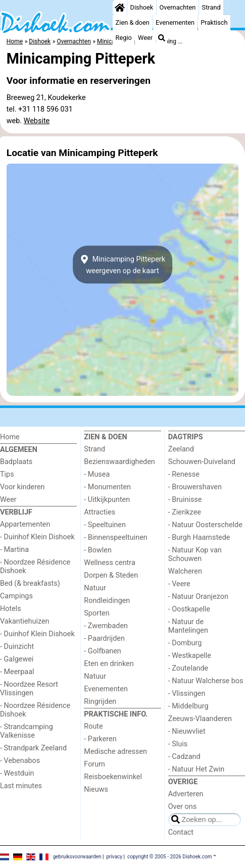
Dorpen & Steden (111, 575)
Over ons (182, 807)
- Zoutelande (188, 668)
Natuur (95, 588)
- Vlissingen (187, 694)
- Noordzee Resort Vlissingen (29, 689)
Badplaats (16, 462)
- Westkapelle (190, 656)
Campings (16, 596)
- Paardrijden (104, 639)
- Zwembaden (106, 626)
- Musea (97, 474)
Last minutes (21, 786)
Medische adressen (115, 752)
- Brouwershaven (195, 487)
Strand (211, 7)
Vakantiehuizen (25, 621)
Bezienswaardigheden (119, 462)
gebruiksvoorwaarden (77, 856)
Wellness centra (109, 563)
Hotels (11, 609)
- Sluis (178, 744)
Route (93, 726)
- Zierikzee (185, 512)
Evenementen (175, 22)
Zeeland (181, 449)
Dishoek (142, 7)
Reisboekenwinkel (113, 777)
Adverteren (186, 794)
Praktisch (214, 22)
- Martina (14, 550)
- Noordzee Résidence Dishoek (35, 567)
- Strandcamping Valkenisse (27, 731)
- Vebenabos (20, 761)
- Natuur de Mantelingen (188, 626)
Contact (181, 832)
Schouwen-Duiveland (202, 462)
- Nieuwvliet (187, 731)
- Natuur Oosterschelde (205, 525)
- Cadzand (184, 757)
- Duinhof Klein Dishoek (37, 537)
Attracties (100, 512)
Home (10, 437)
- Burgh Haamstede (199, 538)
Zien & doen (133, 22)
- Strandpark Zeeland (33, 748)
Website (37, 121)
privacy (114, 856)
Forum (94, 764)
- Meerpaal (17, 672)
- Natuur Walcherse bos (206, 681)
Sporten (96, 613)
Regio (124, 38)
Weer (145, 38)
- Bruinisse (185, 500)
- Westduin (17, 773)
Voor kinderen (22, 487)
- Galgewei (17, 659)
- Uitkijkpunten (107, 500)
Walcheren (185, 571)
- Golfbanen (103, 651)
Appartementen (25, 524)
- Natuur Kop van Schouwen (195, 554)
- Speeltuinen (105, 525)
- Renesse (184, 474)
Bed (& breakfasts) (30, 583)
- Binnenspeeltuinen (115, 538)
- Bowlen (98, 550)
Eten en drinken (109, 664)
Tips (7, 474)
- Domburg (185, 643)
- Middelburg (188, 706)
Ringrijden (100, 702)
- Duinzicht (17, 647)
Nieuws (96, 789)
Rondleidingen (107, 601)
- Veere (179, 584)
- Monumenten (107, 487)
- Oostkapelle (189, 609)
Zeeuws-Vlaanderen (200, 719)
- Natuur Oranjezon (198, 597)
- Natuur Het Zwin (197, 769)
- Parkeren (100, 739)
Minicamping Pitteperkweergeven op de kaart (122, 265)
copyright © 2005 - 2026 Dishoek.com (170, 856)
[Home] (120, 8)
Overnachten (178, 7)
